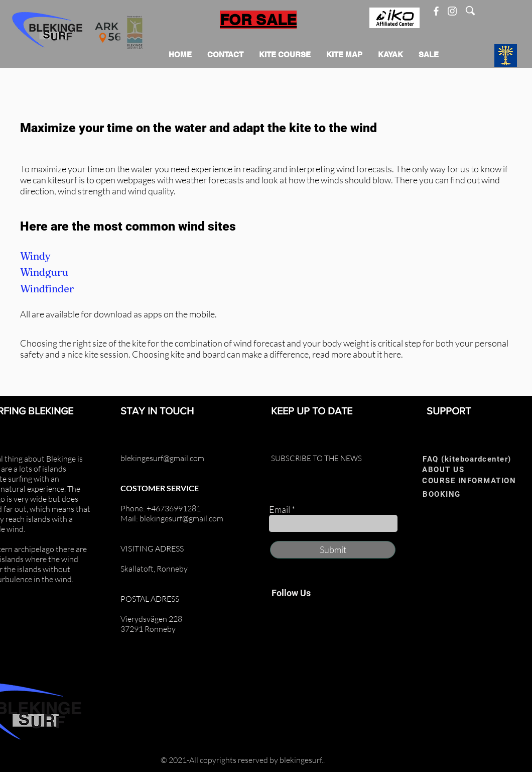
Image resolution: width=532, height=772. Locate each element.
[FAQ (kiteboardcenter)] (470, 459)
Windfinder (47, 289)
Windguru (44, 272)
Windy (35, 256)
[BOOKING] (455, 494)
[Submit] (333, 550)
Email (280, 509)
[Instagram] (452, 11)
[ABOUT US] (455, 469)
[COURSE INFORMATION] (472, 480)
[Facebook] (436, 11)
